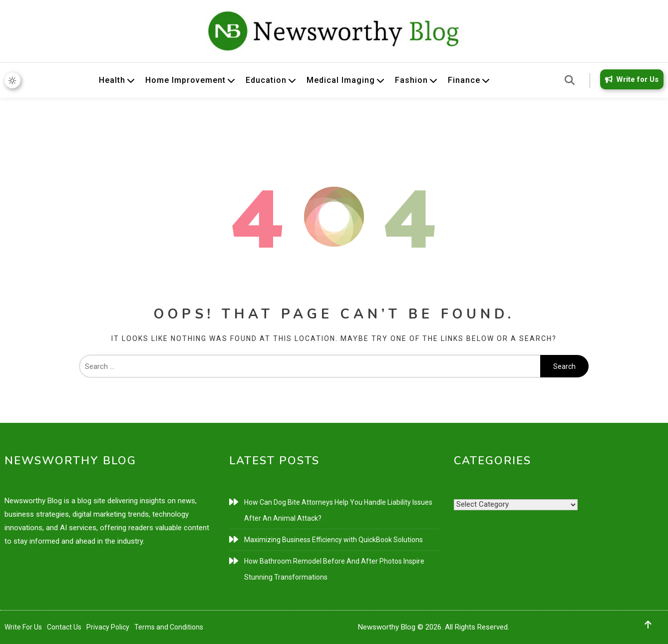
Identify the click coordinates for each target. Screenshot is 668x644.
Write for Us (630, 79)
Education (266, 80)
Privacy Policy (108, 627)
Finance (464, 80)
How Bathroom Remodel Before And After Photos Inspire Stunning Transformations (334, 569)
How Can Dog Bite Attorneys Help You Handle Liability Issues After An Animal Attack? (338, 510)
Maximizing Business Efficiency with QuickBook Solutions (334, 540)
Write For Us (23, 627)
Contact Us (64, 627)
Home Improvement (185, 80)
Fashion (411, 80)
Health (112, 80)
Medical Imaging (341, 80)
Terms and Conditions (169, 627)
